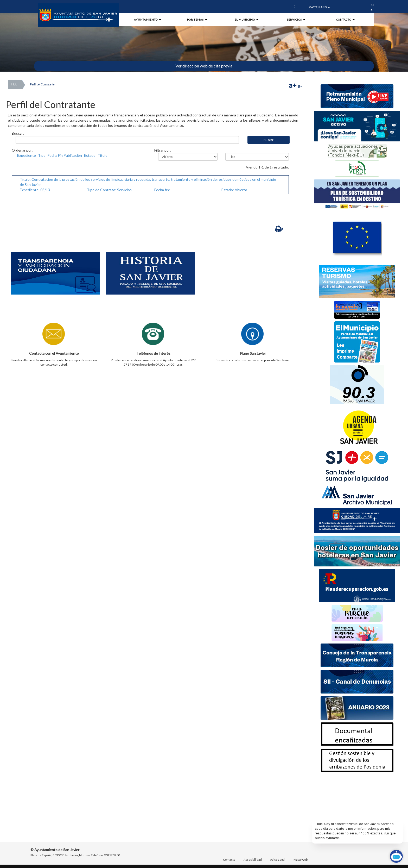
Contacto (229, 860)
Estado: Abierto (234, 190)
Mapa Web (301, 860)
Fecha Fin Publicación (65, 155)
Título (103, 155)
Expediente (27, 155)
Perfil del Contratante (42, 85)
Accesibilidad (253, 860)
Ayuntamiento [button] (148, 20)
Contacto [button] (345, 20)
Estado (90, 155)
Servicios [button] (296, 20)
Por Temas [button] (197, 20)
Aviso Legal (278, 860)
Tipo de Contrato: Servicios (109, 190)
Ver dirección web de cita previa (204, 66)
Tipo (42, 155)
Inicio (14, 85)
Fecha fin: (162, 190)
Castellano (320, 7)
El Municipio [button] (246, 20)
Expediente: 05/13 (35, 190)
